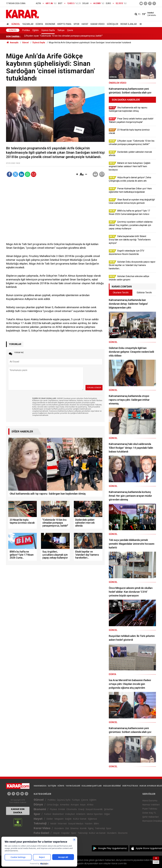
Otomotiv (72, 809)
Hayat (85, 24)
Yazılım (89, 824)
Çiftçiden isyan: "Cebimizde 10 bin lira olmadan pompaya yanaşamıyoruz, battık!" (63, 37)
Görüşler (113, 24)
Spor (76, 24)
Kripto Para (64, 24)
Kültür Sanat (80, 819)
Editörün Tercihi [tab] (144, 293)
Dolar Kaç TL (149, 813)
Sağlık (68, 819)
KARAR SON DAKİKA (18, 811)
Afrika (90, 805)
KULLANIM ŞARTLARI (92, 786)
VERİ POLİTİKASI (130, 786)
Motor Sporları (95, 814)
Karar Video (98, 24)
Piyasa (53, 809)
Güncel (16, 24)
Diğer (107, 814)
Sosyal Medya (76, 824)
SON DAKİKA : (13, 37)
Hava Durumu (150, 801)
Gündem (59, 828)
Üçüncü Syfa (64, 800)
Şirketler (109, 809)
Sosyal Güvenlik (94, 809)
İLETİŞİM (52, 786)
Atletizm (81, 814)
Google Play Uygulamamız (112, 848)
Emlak (62, 809)
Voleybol (70, 814)
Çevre (70, 30)
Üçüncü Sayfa (48, 30)
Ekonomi (50, 24)
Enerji (81, 809)
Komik (83, 828)
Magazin (59, 819)
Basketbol (58, 814)
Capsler (65, 833)
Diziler (50, 819)
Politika (26, 30)
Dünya (39, 24)
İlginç (91, 828)
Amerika (65, 805)
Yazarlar (28, 24)
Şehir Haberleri (150, 817)
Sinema (74, 828)
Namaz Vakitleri (151, 805)
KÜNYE (61, 786)
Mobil (53, 824)
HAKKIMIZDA (40, 786)
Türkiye (61, 30)
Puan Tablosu (150, 809)
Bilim (96, 824)
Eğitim (36, 30)
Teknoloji (40, 823)
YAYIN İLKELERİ (73, 786)
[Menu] (140, 24)
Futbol (48, 814)
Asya (83, 805)
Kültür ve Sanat (97, 833)
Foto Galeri (41, 833)
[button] (77, 174)
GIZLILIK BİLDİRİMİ (112, 786)
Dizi (67, 828)
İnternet (62, 824)
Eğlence (92, 819)
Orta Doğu (53, 805)
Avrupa (75, 805)
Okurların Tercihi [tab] (121, 293)
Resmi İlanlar (129, 24)
